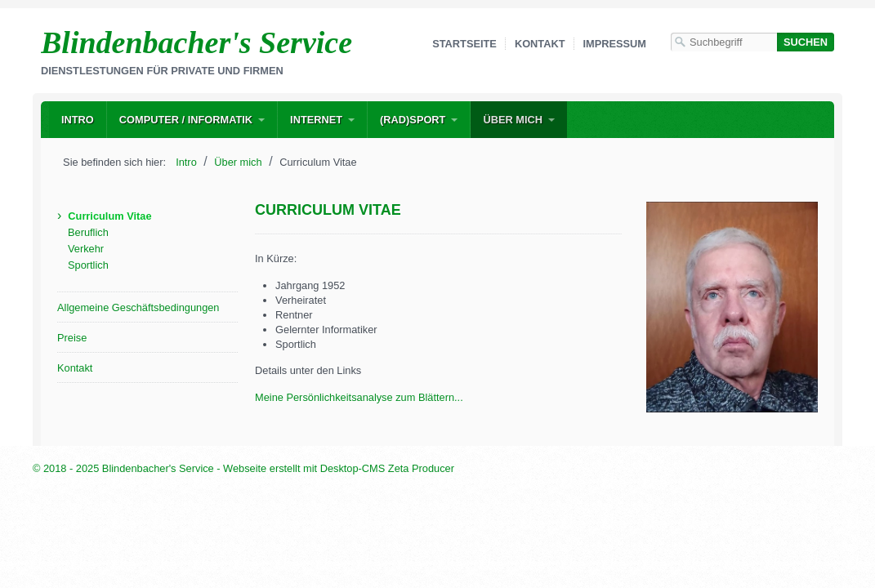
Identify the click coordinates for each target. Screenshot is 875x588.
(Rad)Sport (413, 120)
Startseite (464, 44)
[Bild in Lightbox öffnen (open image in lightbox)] (732, 307)
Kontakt (540, 44)
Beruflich (88, 232)
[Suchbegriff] (724, 42)
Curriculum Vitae (109, 216)
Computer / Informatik (186, 120)
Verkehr (86, 249)
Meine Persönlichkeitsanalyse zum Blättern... (359, 397)
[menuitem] (78, 120)
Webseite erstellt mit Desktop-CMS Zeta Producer (339, 468)
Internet (316, 120)
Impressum (615, 44)
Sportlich (88, 265)
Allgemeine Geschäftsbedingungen (138, 307)
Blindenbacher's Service (196, 42)
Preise (72, 338)
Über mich (513, 120)
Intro (78, 120)
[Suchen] (806, 42)
